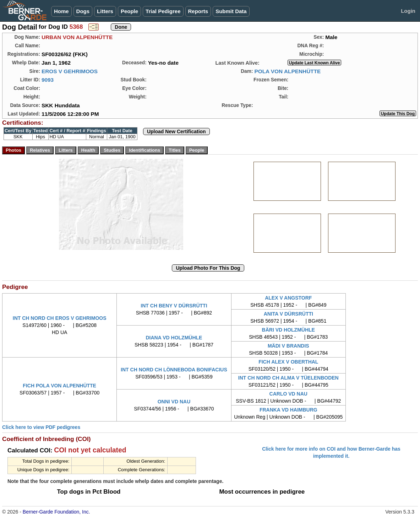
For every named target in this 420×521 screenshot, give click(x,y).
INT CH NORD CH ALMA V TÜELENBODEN (288, 378)
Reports (198, 11)
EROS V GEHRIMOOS (70, 71)
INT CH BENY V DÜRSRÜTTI (174, 306)
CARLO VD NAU (288, 394)
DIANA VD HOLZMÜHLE (174, 338)
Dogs (83, 11)
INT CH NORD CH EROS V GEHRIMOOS (60, 318)
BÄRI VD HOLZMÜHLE (288, 330)
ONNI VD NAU (174, 402)
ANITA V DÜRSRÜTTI (288, 314)
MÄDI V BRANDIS (288, 346)
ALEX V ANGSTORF (288, 298)
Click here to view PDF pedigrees (41, 427)
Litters (105, 11)
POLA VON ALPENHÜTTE (287, 71)
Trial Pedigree (163, 11)
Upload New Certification (176, 131)
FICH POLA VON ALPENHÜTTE (59, 386)
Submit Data (231, 11)
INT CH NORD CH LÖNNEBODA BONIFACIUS (174, 370)
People (129, 11)
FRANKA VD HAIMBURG (288, 410)
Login (408, 11)
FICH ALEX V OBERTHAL (288, 362)
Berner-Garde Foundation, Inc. (56, 512)
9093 (48, 80)
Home (61, 11)
